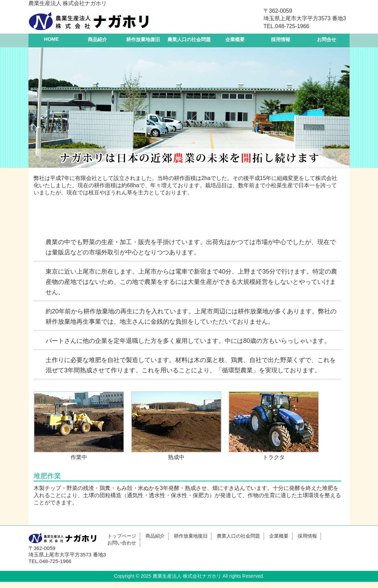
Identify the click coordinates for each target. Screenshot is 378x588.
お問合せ (327, 39)
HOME (51, 39)
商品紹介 (97, 39)
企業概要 (235, 39)
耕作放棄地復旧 (143, 39)
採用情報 (281, 39)
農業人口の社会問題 (189, 39)
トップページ (122, 536)
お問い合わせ (122, 543)
